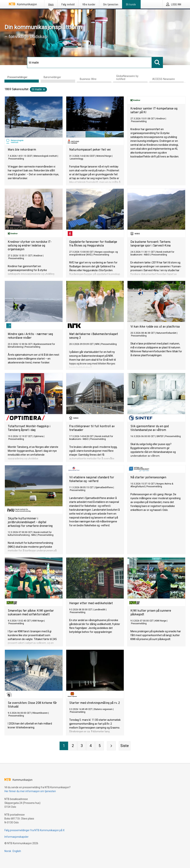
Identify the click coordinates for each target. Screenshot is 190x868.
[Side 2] (73, 746)
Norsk (8, 851)
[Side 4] (91, 746)
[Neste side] (111, 746)
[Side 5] (99, 746)
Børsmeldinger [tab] (52, 77)
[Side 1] (64, 746)
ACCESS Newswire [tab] (164, 79)
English (17, 851)
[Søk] (89, 62)
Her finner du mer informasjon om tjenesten (30, 791)
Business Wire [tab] (88, 79)
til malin (39, 89)
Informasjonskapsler (17, 837)
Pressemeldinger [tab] (17, 77)
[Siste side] (125, 746)
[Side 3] (82, 746)
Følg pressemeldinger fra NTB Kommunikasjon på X (35, 830)
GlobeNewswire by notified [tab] (127, 78)
